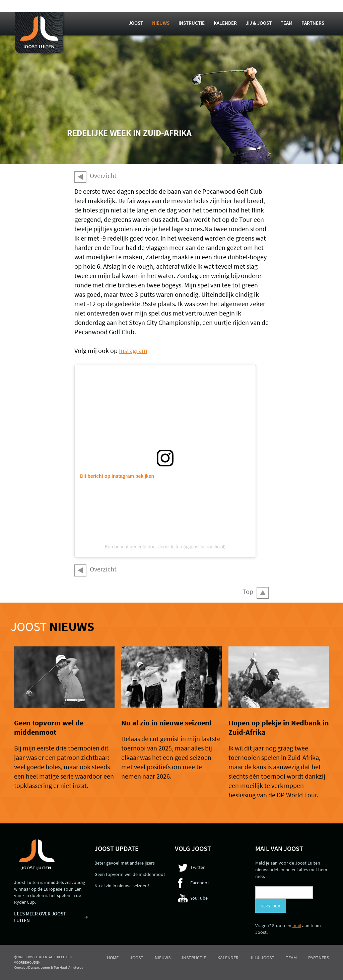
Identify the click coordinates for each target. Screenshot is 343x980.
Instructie (192, 23)
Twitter (197, 867)
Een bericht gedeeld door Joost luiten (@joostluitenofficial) (165, 547)
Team (287, 23)
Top (248, 591)
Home (113, 958)
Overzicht (103, 175)
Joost (136, 23)
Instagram (133, 350)
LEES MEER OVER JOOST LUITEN (40, 917)
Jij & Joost (259, 23)
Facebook (200, 883)
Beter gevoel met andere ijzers (125, 863)
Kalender (225, 23)
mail (297, 925)
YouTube (199, 898)
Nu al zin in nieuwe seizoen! (166, 723)
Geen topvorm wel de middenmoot (49, 727)
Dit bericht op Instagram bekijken (117, 476)
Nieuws (161, 23)
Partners (313, 23)
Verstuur (271, 906)
